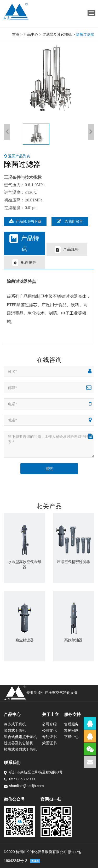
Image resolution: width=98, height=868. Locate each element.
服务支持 (72, 714)
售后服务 (71, 724)
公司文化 (49, 730)
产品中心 (31, 34)
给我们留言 (70, 221)
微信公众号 (14, 799)
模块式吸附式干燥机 (20, 749)
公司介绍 (49, 724)
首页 (16, 34)
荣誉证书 (49, 743)
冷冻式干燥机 (15, 724)
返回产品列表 (17, 156)
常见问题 (71, 730)
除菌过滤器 (85, 34)
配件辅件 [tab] (24, 263)
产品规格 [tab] (67, 250)
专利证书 (49, 737)
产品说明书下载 (25, 221)
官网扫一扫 (51, 799)
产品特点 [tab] (24, 243)
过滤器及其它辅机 (57, 34)
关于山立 (50, 714)
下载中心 (71, 737)
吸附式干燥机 (15, 730)
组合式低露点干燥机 (20, 737)
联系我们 (12, 763)
